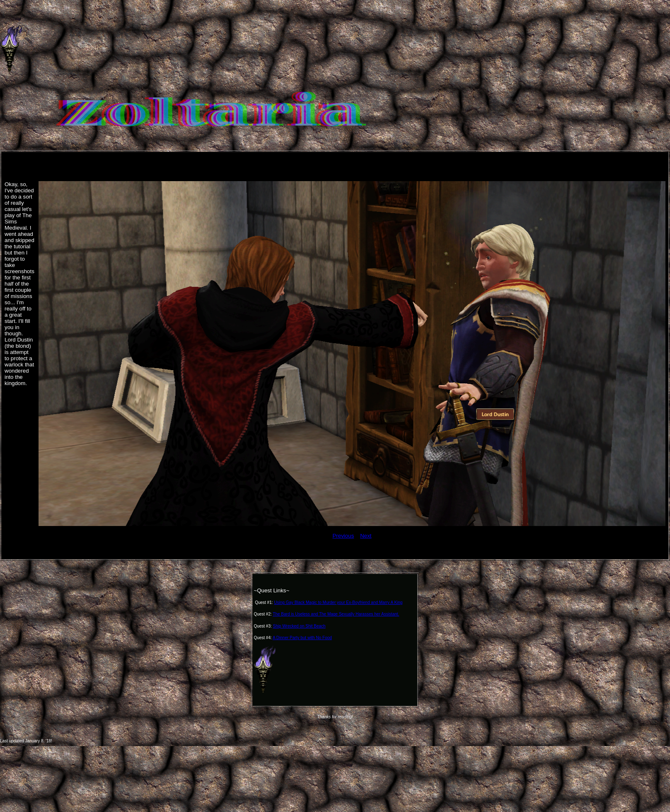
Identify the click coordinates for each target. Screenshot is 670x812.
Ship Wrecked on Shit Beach (299, 626)
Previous (343, 536)
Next (366, 536)
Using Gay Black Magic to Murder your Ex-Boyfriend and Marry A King (338, 602)
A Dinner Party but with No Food (302, 638)
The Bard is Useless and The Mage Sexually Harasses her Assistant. (336, 614)
